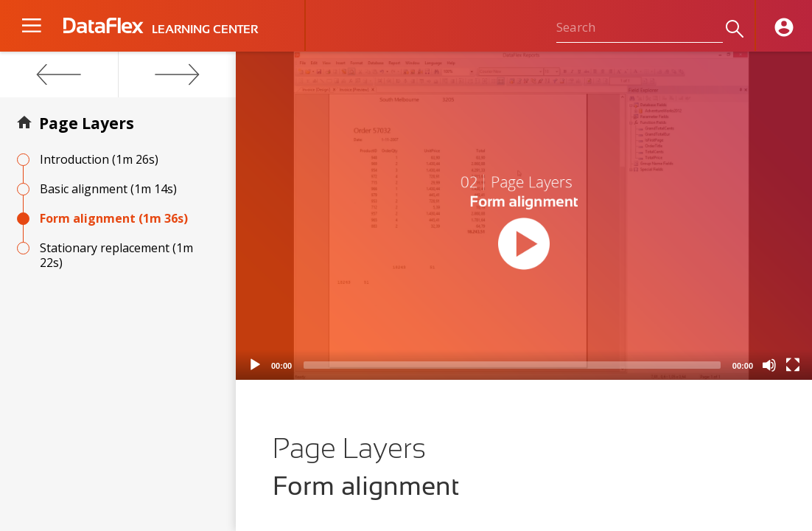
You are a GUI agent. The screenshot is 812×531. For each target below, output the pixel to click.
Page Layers (87, 123)
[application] (524, 216)
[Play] (255, 365)
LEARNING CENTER (205, 29)
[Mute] (769, 365)
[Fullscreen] (793, 365)
